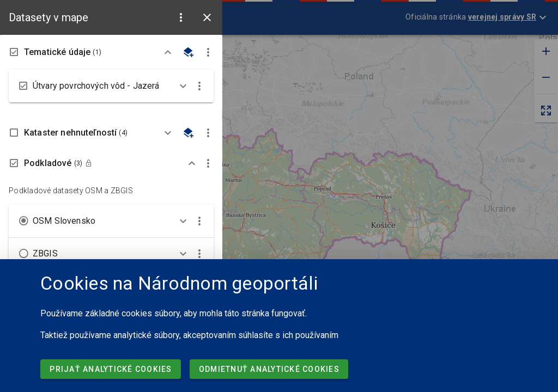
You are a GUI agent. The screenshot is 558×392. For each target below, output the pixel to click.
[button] (181, 17)
